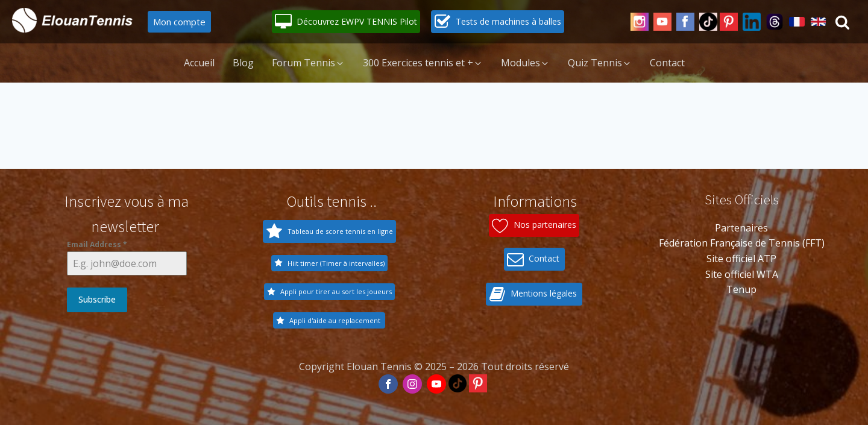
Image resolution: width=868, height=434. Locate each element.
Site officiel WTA (742, 274)
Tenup (741, 289)
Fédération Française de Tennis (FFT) (742, 243)
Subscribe (97, 299)
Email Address (97, 244)
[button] (346, 22)
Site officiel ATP (741, 259)
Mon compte (179, 22)
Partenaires (741, 228)
